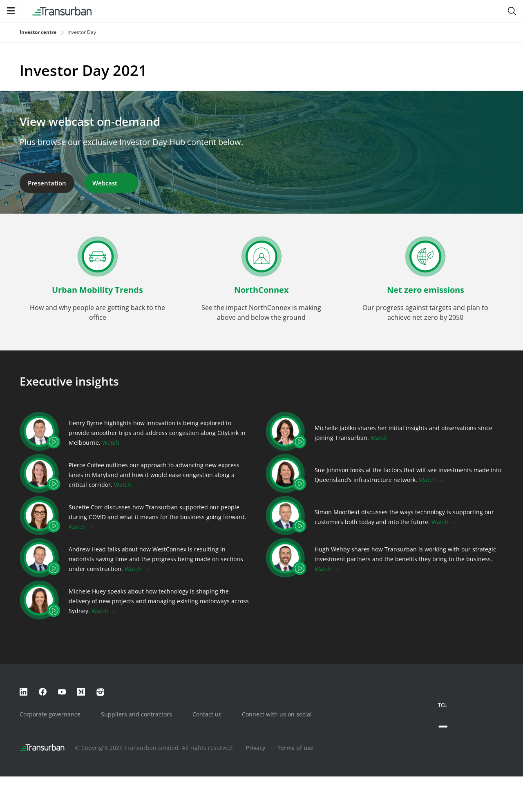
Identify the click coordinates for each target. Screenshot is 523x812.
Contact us (207, 714)
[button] (97, 285)
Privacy (256, 748)
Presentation (47, 183)
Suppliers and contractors (136, 714)
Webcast (111, 183)
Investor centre (38, 32)
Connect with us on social (277, 714)
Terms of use (295, 748)
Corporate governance (50, 714)
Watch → (114, 443)
